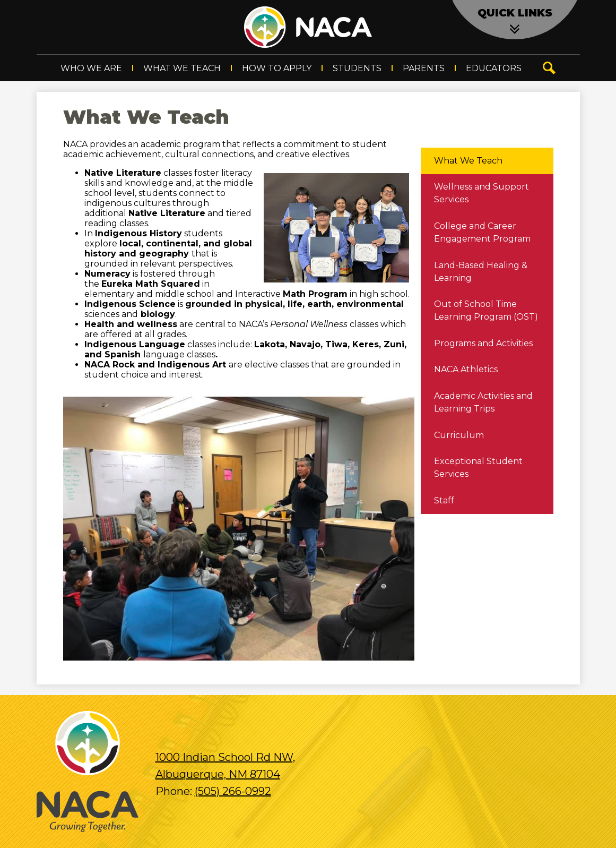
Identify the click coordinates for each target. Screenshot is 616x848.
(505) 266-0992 (233, 791)
